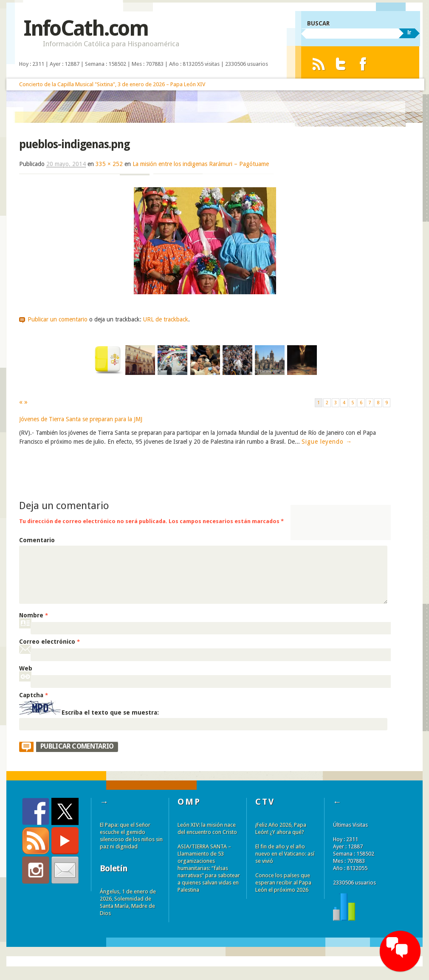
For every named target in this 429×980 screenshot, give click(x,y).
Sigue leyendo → (327, 442)
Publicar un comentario (58, 319)
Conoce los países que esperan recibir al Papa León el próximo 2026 (283, 883)
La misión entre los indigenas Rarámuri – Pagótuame (201, 164)
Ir (409, 32)
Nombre (34, 615)
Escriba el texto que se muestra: (110, 712)
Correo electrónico (49, 642)
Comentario (37, 540)
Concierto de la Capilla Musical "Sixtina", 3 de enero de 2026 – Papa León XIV (112, 84)
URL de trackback (166, 319)
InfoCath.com (86, 28)
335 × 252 (109, 164)
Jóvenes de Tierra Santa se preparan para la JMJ (81, 419)
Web (26, 668)
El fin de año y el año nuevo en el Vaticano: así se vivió (285, 854)
